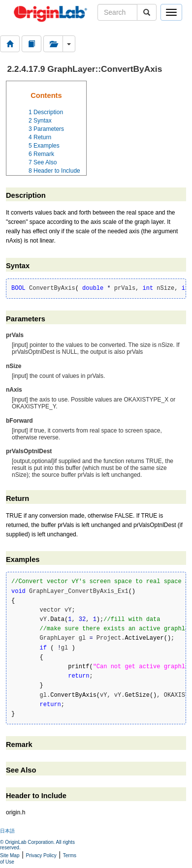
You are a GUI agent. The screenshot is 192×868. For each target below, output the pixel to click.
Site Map (10, 855)
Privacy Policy (41, 855)
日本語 (7, 831)
